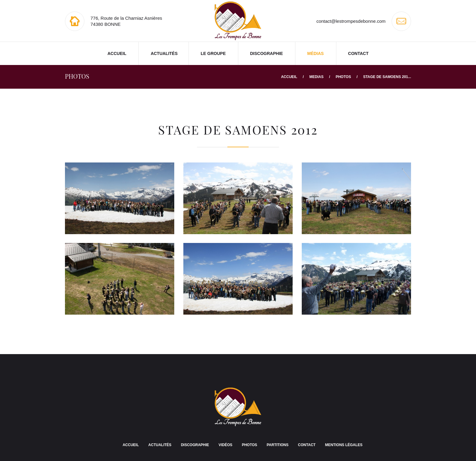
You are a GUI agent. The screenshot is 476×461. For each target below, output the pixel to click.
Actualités (164, 53)
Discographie (267, 53)
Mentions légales (344, 445)
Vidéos (225, 445)
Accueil (117, 53)
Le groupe (213, 53)
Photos (343, 77)
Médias (315, 53)
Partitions (277, 445)
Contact (358, 53)
